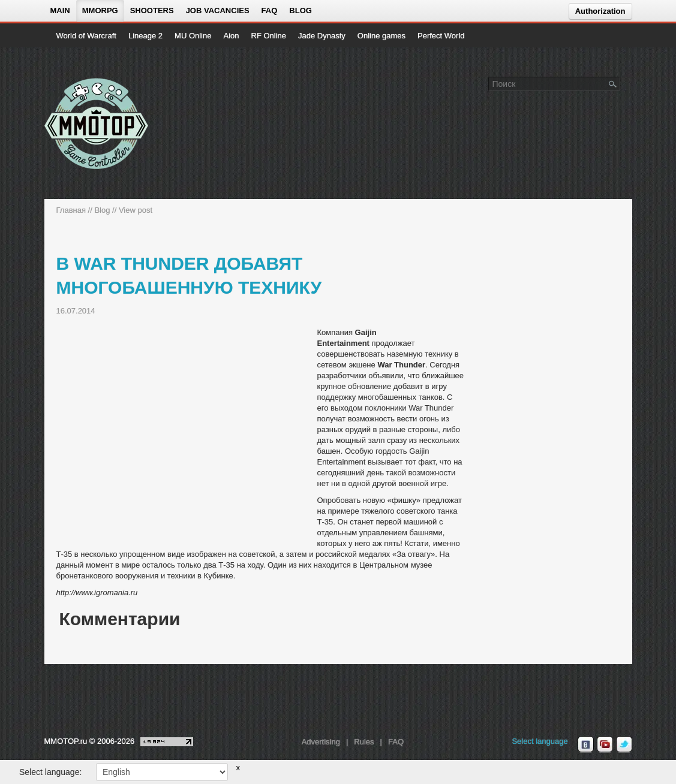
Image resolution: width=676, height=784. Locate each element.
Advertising (321, 742)
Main (60, 10)
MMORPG (100, 10)
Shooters (152, 10)
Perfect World (441, 36)
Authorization (600, 11)
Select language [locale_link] (540, 741)
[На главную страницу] (97, 123)
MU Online (193, 36)
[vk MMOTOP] (586, 744)
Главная (71, 210)
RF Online (269, 36)
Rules (364, 742)
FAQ (270, 10)
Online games (381, 36)
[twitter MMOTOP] (624, 744)
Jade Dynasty (322, 36)
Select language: (50, 772)
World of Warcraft (86, 36)
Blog (301, 10)
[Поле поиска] (613, 83)
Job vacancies (218, 10)
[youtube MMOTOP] (605, 744)
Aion (231, 36)
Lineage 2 (145, 36)
